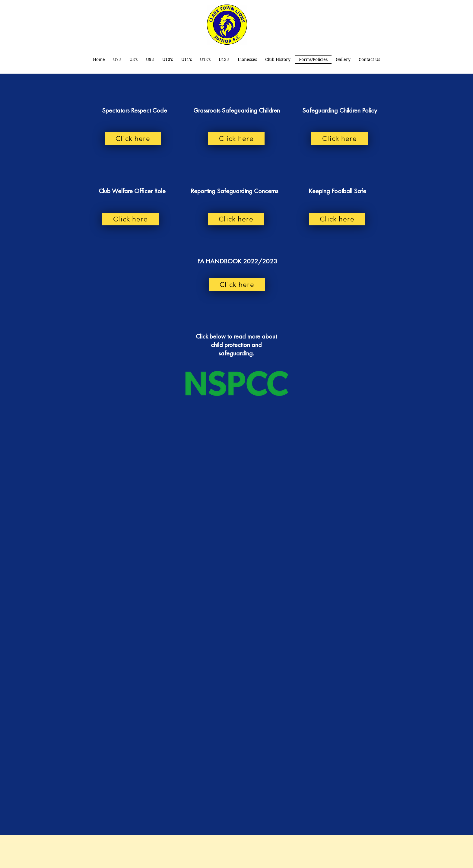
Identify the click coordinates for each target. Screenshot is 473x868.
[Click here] (133, 138)
